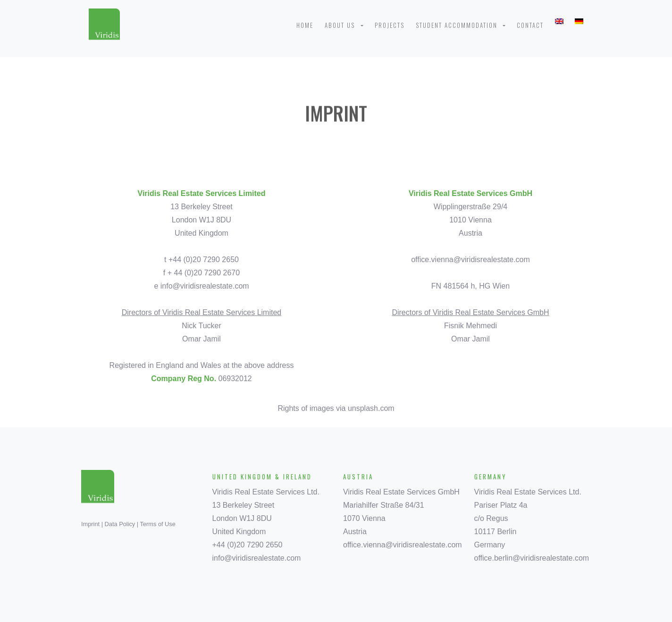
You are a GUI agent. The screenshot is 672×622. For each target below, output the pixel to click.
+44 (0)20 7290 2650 (248, 545)
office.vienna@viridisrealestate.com (470, 260)
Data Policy (120, 524)
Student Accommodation (458, 25)
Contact (530, 25)
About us (342, 25)
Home (305, 25)
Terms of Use (158, 524)
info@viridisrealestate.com (205, 286)
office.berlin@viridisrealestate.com (532, 558)
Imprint (90, 524)
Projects (390, 25)
